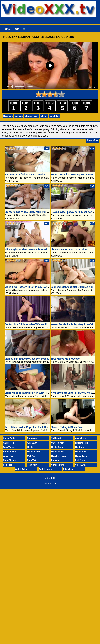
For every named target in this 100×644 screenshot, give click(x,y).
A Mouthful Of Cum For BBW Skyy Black (74, 393)
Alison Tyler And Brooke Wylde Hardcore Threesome (35, 249)
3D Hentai (56, 438)
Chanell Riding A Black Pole (67, 427)
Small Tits (55, 116)
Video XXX (80, 465)
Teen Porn (32, 465)
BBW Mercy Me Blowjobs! (65, 359)
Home (6, 29)
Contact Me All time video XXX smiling (27, 324)
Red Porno (80, 460)
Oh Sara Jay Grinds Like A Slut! (69, 249)
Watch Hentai (46, 469)
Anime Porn (9, 443)
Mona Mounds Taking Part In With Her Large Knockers (36, 393)
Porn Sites (32, 438)
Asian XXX (32, 443)
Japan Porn (9, 456)
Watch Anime (22, 469)
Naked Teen (81, 456)
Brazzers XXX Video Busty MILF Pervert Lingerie (33, 212)
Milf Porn (32, 456)
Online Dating (10, 438)
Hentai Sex (80, 452)
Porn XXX (32, 460)
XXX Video (68, 469)
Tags (16, 29)
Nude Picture (10, 460)
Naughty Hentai (59, 456)
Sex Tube (8, 465)
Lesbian (19, 116)
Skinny (44, 116)
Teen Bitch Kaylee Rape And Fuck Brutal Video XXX (35, 427)
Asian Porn (80, 438)
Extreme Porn (82, 443)
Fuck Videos (9, 447)
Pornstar (55, 460)
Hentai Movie (58, 452)
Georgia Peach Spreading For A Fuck (72, 174)
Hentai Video (34, 452)
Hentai (30, 447)
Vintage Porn (57, 465)
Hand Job (8, 116)
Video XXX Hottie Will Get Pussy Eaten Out (29, 287)
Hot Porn (79, 447)
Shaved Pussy (32, 116)
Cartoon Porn (58, 443)
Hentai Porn (57, 447)
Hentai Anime (10, 452)
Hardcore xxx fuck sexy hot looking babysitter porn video (38, 174)
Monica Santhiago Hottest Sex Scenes (27, 359)
